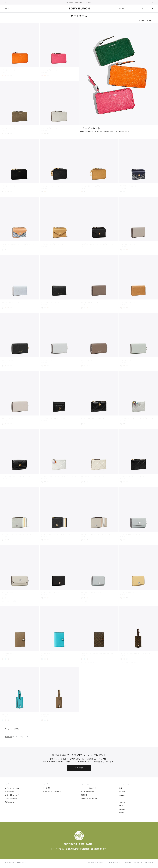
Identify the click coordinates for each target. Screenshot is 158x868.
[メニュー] (10, 9)
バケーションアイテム (86, 2)
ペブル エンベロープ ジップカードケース (54, 244)
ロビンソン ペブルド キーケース (130, 534)
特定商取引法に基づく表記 (96, 862)
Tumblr (121, 806)
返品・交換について (12, 795)
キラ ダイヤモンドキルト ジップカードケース (95, 418)
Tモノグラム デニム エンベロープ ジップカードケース (18, 244)
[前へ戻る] (5, 2)
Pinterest (122, 802)
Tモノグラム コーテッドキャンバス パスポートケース (97, 653)
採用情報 (84, 795)
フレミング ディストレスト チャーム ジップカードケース (59, 476)
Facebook (122, 795)
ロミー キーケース (7, 360)
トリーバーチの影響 (88, 792)
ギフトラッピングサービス (52, 792)
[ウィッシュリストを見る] (147, 8)
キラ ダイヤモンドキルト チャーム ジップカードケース (137, 418)
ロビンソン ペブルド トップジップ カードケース (16, 534)
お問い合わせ (10, 792)
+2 (11, 76)
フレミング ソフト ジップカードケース (93, 476)
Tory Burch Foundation (89, 799)
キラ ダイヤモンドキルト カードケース (53, 418)
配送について (10, 802)
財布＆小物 (8, 737)
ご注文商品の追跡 (11, 799)
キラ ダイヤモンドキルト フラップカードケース (16, 476)
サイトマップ (138, 862)
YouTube (122, 809)
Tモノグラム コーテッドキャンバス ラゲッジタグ (135, 653)
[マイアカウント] (143, 8)
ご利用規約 (127, 862)
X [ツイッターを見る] (119, 799)
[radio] (3, 76)
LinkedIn (121, 813)
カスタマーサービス (12, 788)
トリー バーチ (79, 8)
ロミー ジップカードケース (10, 70)
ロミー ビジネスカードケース (129, 244)
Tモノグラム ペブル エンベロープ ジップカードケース (97, 244)
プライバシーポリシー (114, 862)
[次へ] (153, 2)
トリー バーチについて (89, 788)
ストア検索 (47, 788)
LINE (120, 788)
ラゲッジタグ (6, 715)
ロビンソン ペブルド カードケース (52, 592)
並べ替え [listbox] (150, 20)
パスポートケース (7, 653)
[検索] (129, 9)
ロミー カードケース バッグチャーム (52, 186)
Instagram (122, 792)
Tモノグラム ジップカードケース (130, 186)
